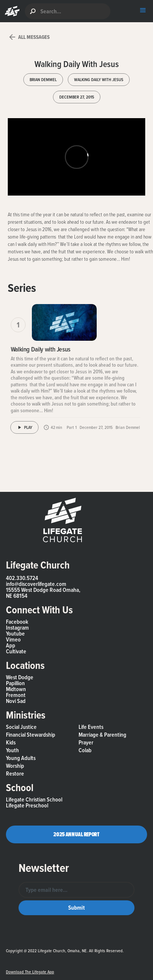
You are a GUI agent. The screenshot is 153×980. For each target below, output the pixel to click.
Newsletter (44, 868)
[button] (11, 11)
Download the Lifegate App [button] (30, 972)
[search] (68, 11)
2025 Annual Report (76, 834)
